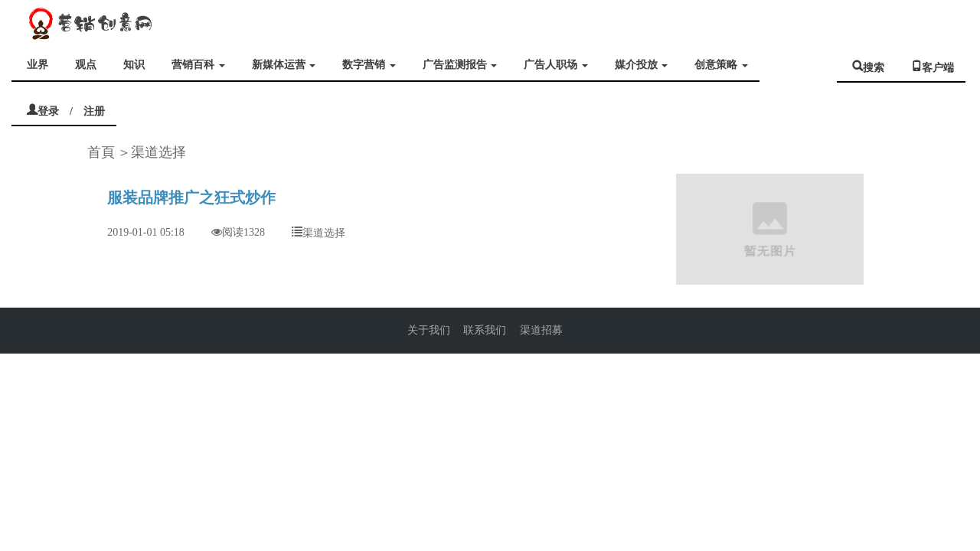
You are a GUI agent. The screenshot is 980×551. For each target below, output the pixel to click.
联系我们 (485, 330)
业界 (38, 65)
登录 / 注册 (71, 109)
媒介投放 (642, 65)
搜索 (874, 66)
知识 (134, 65)
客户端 (938, 66)
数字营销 (369, 65)
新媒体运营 (284, 65)
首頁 (101, 152)
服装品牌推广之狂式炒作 (191, 197)
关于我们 (429, 330)
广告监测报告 (460, 65)
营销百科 (198, 65)
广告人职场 (556, 65)
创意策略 (721, 65)
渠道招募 (541, 330)
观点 (86, 65)
